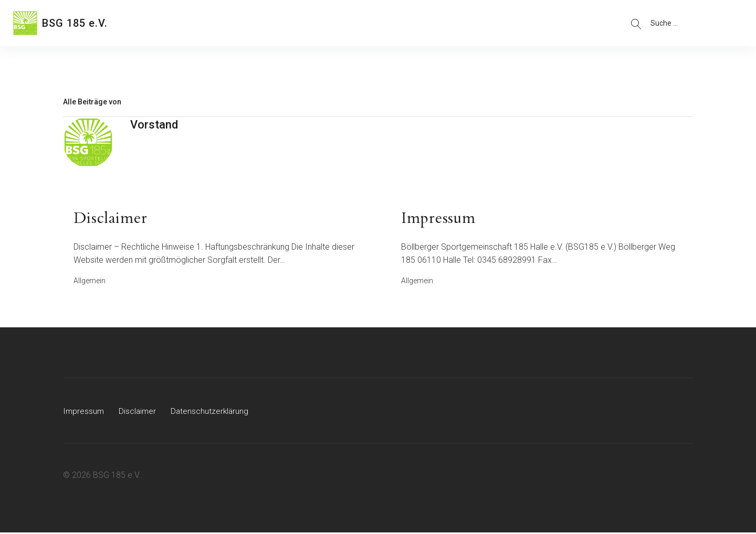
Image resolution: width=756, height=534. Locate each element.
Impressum (84, 413)
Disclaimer (139, 413)
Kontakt (258, 23)
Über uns (156, 23)
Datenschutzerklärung (212, 413)
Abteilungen (208, 23)
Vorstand (154, 125)
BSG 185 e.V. (75, 23)
